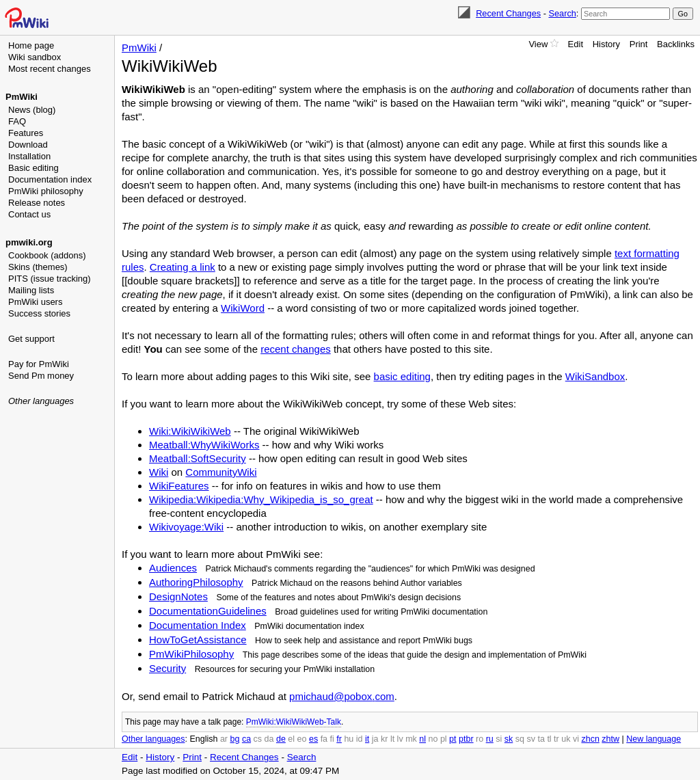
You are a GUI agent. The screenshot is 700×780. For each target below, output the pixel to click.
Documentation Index (198, 625)
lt (392, 739)
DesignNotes (178, 596)
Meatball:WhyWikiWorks (204, 445)
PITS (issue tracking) (50, 279)
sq (520, 739)
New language (654, 739)
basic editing (402, 376)
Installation (29, 156)
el (291, 739)
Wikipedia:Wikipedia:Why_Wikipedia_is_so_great (261, 499)
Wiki (159, 472)
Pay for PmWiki (39, 364)
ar (224, 739)
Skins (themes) (38, 267)
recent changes (296, 349)
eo (302, 739)
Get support (31, 339)
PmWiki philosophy (46, 191)
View (538, 44)
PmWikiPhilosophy (191, 654)
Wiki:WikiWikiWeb (190, 431)
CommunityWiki (221, 472)
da (269, 739)
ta (541, 739)
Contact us (29, 214)
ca (246, 739)
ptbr (466, 739)
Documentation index (50, 179)
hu (349, 739)
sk (509, 739)
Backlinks (676, 44)
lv (400, 739)
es (313, 739)
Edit (576, 44)
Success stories (39, 313)
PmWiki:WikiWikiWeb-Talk (294, 722)
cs (258, 739)
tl (549, 739)
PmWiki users (35, 302)
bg (234, 739)
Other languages (41, 401)
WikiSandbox (595, 376)
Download (28, 145)
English (203, 739)
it (367, 739)
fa (324, 739)
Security (167, 668)
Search (562, 13)
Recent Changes (508, 13)
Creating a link (183, 267)
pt (453, 739)
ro (480, 739)
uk (566, 739)
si (499, 739)
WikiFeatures (179, 486)
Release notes (37, 203)
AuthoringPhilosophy (196, 582)
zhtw (610, 739)
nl (422, 739)
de (281, 739)
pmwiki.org (29, 242)
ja (375, 739)
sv (531, 739)
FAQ (17, 121)
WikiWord (243, 308)
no (433, 739)
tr (556, 739)
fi (332, 739)
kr (384, 739)
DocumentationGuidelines (208, 611)
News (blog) (32, 110)
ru (490, 739)
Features (26, 133)
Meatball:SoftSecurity (198, 458)
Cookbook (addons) (47, 255)
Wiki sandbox (35, 57)
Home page (31, 45)
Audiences (173, 568)
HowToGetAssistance (198, 640)
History (606, 44)
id (360, 739)
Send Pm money (41, 376)
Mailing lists (31, 290)
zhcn (590, 739)
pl (444, 739)
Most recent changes (50, 69)
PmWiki (22, 97)
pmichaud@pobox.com (342, 696)
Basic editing (33, 168)
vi (576, 739)
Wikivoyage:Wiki (186, 527)
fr (339, 739)
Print (639, 44)
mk (411, 739)
